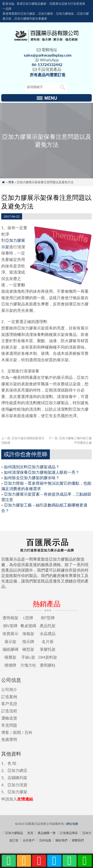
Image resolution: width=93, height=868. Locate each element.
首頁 (30, 833)
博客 (11, 182)
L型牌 (28, 618)
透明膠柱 (48, 665)
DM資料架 (48, 657)
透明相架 (10, 618)
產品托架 (48, 626)
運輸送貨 (9, 718)
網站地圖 (72, 824)
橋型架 (28, 649)
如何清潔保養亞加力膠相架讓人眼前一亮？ (42, 472)
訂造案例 (9, 697)
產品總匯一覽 (47, 833)
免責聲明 (9, 739)
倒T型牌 (48, 618)
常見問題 (9, 725)
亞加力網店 (17, 770)
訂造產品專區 (69, 833)
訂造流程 (9, 711)
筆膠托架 (48, 649)
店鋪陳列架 (17, 778)
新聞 (17, 732)
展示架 (10, 641)
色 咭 (12, 763)
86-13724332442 (47, 64)
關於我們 (62, 840)
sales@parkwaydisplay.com (48, 55)
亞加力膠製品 (14, 833)
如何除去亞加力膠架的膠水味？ (32, 478)
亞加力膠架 (17, 792)
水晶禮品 (48, 633)
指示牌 (28, 641)
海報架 (28, 633)
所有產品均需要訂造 (48, 75)
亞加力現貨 (17, 785)
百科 (29, 732)
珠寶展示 (10, 633)
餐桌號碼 (28, 626)
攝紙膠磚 (10, 649)
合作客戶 (29, 840)
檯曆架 (10, 657)
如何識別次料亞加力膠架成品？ (32, 467)
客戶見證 (9, 704)
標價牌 (10, 665)
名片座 (48, 641)
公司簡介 (9, 689)
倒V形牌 (10, 626)
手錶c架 (28, 657)
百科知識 (45, 840)
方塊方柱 (28, 665)
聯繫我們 (78, 840)
